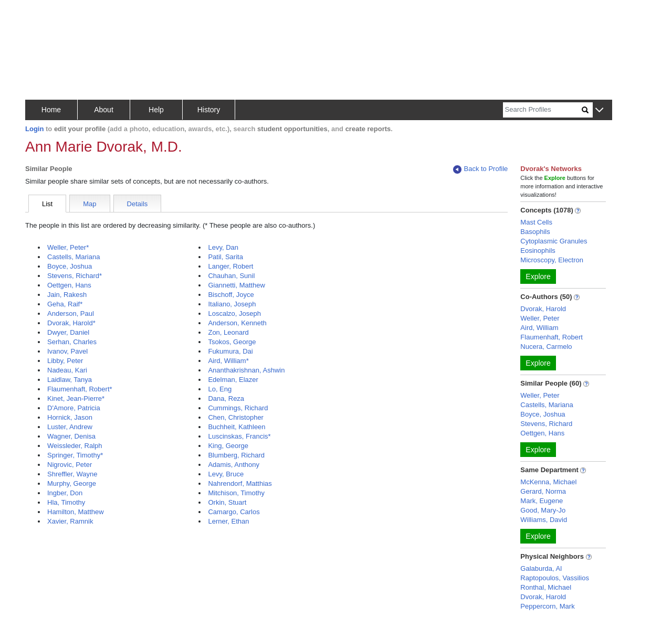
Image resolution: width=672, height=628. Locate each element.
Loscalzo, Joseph (234, 313)
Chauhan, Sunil (231, 276)
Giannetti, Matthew (236, 285)
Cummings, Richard (238, 408)
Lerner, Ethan (228, 521)
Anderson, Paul (71, 313)
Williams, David (544, 520)
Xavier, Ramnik (70, 521)
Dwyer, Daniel (68, 332)
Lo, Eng (220, 389)
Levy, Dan (223, 247)
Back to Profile (480, 169)
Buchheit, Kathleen (237, 427)
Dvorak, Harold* (71, 323)
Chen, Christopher (236, 417)
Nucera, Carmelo (546, 347)
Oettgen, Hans (69, 285)
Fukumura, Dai (230, 351)
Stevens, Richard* (75, 276)
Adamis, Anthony (234, 465)
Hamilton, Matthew (76, 512)
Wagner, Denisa (71, 436)
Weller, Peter (540, 318)
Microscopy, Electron (552, 260)
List (47, 204)
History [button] (209, 110)
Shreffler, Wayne (72, 474)
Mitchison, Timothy (236, 493)
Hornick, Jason (70, 417)
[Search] (542, 110)
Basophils (535, 232)
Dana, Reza (226, 398)
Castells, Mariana (73, 257)
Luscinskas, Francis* (239, 436)
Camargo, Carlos (234, 512)
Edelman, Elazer (233, 380)
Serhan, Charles (72, 342)
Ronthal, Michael (546, 587)
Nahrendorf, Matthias (240, 483)
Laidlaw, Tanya (70, 380)
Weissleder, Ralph (75, 446)
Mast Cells (536, 222)
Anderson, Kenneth (237, 323)
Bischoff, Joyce (231, 295)
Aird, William (539, 328)
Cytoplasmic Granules (554, 241)
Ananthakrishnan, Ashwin (246, 370)
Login (34, 129)
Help (156, 110)
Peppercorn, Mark (547, 606)
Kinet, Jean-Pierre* (76, 398)
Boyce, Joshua (70, 266)
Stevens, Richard (546, 424)
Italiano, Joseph (232, 304)
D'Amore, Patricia (74, 408)
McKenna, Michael (548, 482)
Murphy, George (72, 483)
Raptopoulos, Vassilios (555, 578)
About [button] (104, 110)
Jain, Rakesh (67, 295)
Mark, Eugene (542, 501)
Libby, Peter (65, 361)
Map (90, 204)
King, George (228, 446)
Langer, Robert (230, 266)
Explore (538, 276)
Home (51, 110)
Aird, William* (228, 361)
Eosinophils (538, 251)
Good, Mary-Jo (543, 510)
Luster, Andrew (70, 427)
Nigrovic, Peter (70, 465)
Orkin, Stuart (227, 502)
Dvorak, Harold (543, 309)
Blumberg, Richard (236, 455)
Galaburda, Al (541, 568)
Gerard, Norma (543, 491)
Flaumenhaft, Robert (552, 337)
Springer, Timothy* (75, 455)
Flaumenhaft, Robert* (80, 389)
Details (138, 204)
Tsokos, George (232, 342)
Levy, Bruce (226, 474)
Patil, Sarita (225, 257)
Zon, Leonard (228, 332)
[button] (599, 110)
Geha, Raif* (65, 304)
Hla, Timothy (66, 502)
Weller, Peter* (68, 247)
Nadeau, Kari (67, 370)
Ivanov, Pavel (67, 351)
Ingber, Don (65, 493)
